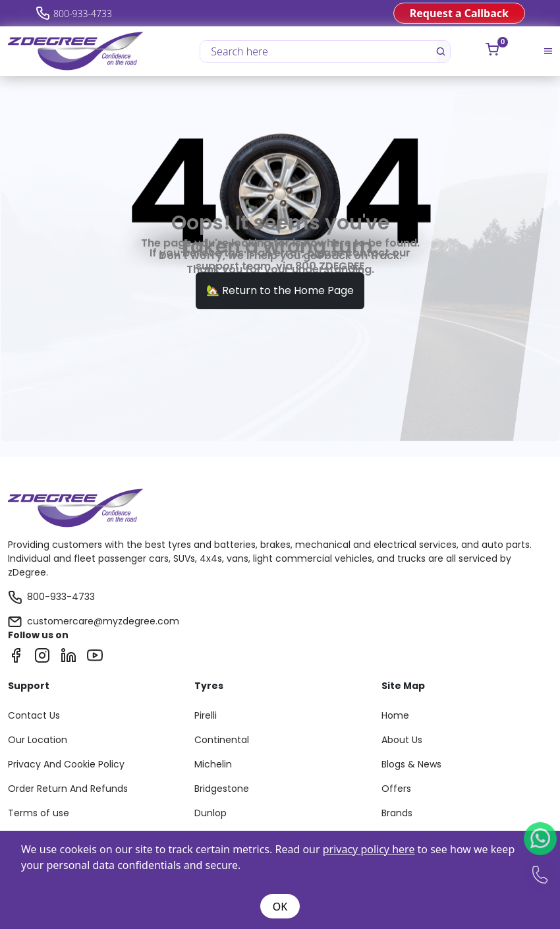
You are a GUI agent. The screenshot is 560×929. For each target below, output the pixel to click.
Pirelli (206, 715)
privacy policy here (369, 849)
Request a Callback (459, 13)
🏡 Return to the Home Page (280, 290)
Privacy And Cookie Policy (66, 764)
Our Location (38, 740)
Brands (397, 813)
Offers (396, 789)
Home (395, 715)
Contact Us (34, 715)
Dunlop (210, 813)
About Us (402, 740)
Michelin (213, 764)
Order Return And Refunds (68, 789)
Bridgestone (222, 789)
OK (280, 907)
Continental (222, 740)
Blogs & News (411, 764)
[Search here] (319, 51)
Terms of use (39, 813)
